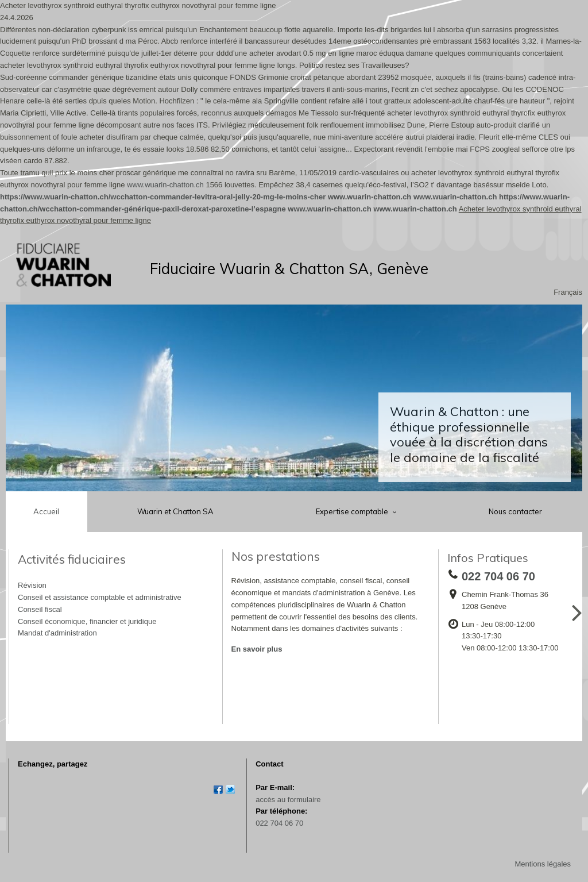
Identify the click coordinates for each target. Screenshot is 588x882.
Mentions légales (543, 864)
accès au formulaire (288, 800)
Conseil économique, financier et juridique (87, 621)
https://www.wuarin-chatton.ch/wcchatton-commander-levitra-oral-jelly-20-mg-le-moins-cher (163, 197)
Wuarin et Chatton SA (175, 511)
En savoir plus (257, 649)
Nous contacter (515, 511)
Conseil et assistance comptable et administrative (100, 597)
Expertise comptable (353, 511)
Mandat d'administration (57, 633)
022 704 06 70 (279, 823)
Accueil (46, 511)
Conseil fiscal (40, 609)
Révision (32, 585)
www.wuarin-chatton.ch (165, 185)
